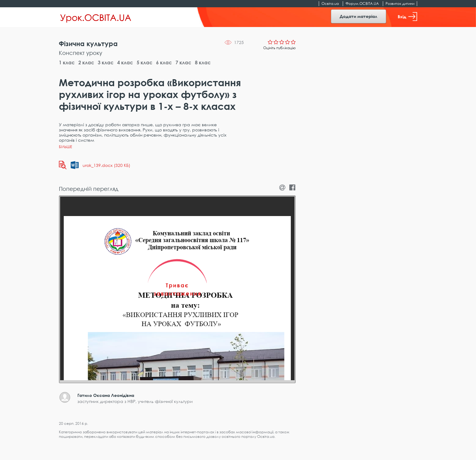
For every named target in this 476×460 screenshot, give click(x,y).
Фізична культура (88, 44)
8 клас (203, 63)
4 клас (125, 63)
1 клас (67, 63)
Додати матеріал (359, 16)
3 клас (106, 63)
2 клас (86, 63)
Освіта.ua (330, 3)
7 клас (183, 63)
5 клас (144, 63)
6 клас (164, 63)
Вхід (407, 17)
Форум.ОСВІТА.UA (362, 3)
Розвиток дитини (400, 3)
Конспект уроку (81, 53)
